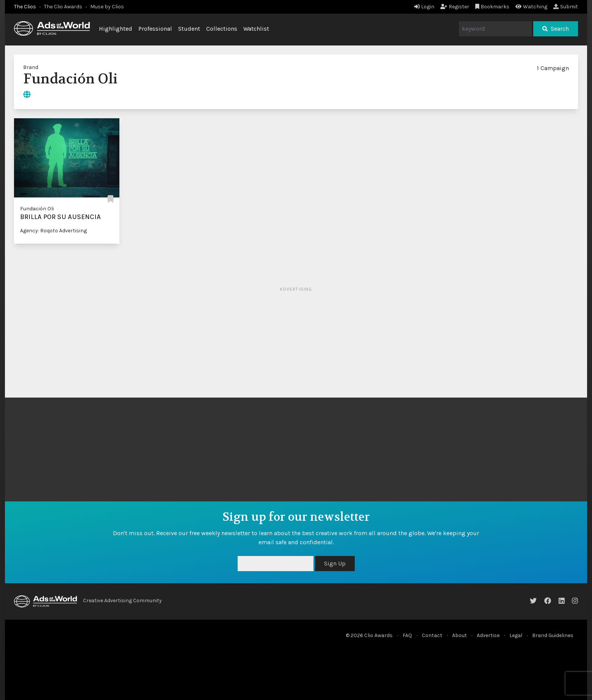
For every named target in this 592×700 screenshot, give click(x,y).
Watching (531, 7)
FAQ (407, 635)
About (460, 635)
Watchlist (256, 29)
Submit (566, 7)
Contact (432, 635)
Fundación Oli (37, 209)
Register (455, 7)
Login (424, 7)
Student (189, 29)
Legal (516, 635)
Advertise (488, 635)
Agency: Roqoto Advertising (53, 231)
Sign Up (335, 563)
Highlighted (116, 29)
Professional (155, 29)
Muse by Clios (107, 7)
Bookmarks (493, 7)
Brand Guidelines (553, 635)
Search (556, 29)
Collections (222, 29)
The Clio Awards (63, 7)
